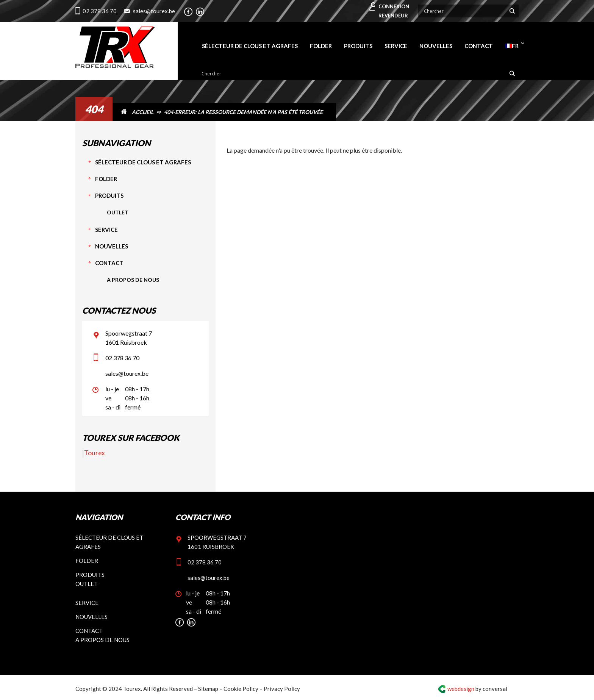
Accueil (143, 112)
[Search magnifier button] (512, 11)
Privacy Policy (282, 689)
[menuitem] (512, 46)
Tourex (95, 453)
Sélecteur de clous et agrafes (143, 162)
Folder (106, 179)
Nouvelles (112, 246)
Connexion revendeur (394, 11)
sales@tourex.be (154, 11)
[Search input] (464, 11)
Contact (109, 263)
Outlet (118, 212)
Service (106, 230)
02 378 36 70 (100, 11)
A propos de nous (133, 280)
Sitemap (208, 689)
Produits (109, 195)
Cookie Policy (241, 689)
